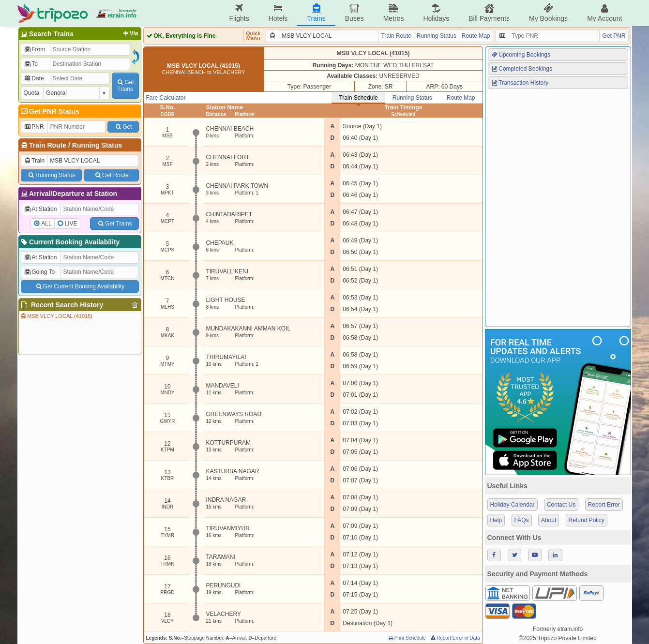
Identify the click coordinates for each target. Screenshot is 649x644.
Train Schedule (358, 98)
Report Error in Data (455, 638)
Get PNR (614, 36)
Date (34, 78)
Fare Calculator (166, 98)
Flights (239, 13)
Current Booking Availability (70, 242)
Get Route (111, 175)
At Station (40, 209)
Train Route (48, 145)
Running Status (97, 145)
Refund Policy (587, 520)
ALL (46, 224)
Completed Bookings (522, 69)
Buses (355, 13)
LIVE (71, 224)
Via (130, 33)
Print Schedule (407, 638)
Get (123, 127)
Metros (394, 13)
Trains (316, 13)
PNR (34, 127)
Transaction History (520, 83)
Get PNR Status (50, 111)
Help (496, 520)
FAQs (522, 520)
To (31, 64)
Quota (32, 93)
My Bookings (548, 13)
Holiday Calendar (513, 505)
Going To (39, 272)
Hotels (278, 13)
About (549, 520)
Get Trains (114, 224)
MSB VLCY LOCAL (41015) (56, 316)
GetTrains (125, 86)
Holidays (436, 13)
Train (34, 161)
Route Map (476, 36)
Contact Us (561, 505)
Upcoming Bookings (521, 55)
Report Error (604, 505)
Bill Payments (489, 13)
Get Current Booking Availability (80, 286)
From (35, 49)
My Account (604, 13)
